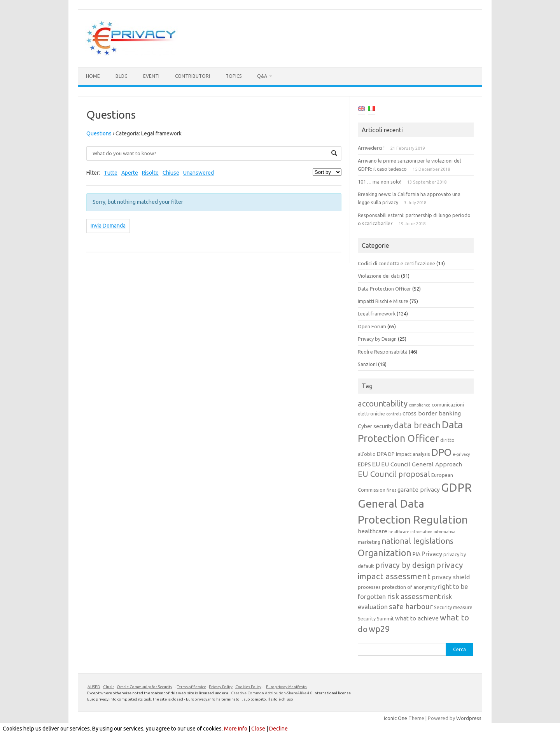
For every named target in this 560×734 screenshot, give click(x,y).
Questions (99, 133)
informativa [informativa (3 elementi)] (444, 532)
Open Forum (372, 326)
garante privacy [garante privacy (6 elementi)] (419, 490)
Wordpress (469, 718)
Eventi (151, 76)
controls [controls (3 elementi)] (394, 414)
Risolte (150, 173)
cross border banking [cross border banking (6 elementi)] (432, 413)
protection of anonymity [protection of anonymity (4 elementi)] (409, 587)
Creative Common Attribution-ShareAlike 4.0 (272, 693)
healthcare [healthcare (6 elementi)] (373, 531)
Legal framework (377, 314)
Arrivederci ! (371, 148)
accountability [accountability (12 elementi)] (383, 404)
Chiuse (171, 173)
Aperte (130, 173)
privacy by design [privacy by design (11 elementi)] (405, 565)
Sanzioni (367, 364)
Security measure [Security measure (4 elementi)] (453, 607)
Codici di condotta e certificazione (396, 263)
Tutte (111, 173)
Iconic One (395, 718)
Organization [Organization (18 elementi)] (385, 553)
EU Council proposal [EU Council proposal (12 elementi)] (394, 474)
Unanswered (199, 173)
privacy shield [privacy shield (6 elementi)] (451, 577)
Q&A (262, 76)
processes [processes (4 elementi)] (369, 587)
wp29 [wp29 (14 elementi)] (379, 629)
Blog (122, 76)
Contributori (192, 76)
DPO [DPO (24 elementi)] (441, 452)
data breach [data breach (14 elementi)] (417, 425)
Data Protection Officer (384, 289)
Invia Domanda (108, 226)
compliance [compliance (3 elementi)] (420, 405)
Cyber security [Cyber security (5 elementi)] (375, 426)
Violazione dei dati (379, 276)
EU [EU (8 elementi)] (376, 464)
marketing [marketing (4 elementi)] (369, 542)
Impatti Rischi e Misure (383, 301)
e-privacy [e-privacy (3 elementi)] (461, 454)
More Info (236, 729)
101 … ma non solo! (380, 182)
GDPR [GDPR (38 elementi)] (456, 488)
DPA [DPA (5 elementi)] (382, 454)
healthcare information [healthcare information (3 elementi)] (410, 532)
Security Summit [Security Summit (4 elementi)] (376, 618)
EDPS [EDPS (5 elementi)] (364, 464)
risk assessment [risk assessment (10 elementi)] (414, 596)
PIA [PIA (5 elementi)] (416, 554)
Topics (234, 76)
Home (93, 76)
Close (258, 729)
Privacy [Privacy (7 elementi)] (432, 554)
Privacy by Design (377, 339)
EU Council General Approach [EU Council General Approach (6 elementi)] (422, 464)
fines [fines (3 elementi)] (391, 490)
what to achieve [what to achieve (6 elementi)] (417, 618)
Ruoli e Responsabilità (383, 352)
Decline (278, 729)
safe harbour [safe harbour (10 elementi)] (411, 606)
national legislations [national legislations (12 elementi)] (417, 541)
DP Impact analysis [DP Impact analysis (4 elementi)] (409, 454)
